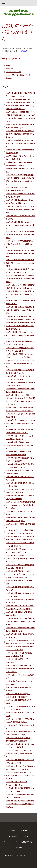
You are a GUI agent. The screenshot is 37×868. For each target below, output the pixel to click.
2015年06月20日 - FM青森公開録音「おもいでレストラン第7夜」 (20, 708)
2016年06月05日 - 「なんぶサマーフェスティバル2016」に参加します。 (20, 551)
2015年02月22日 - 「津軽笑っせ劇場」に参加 (20, 755)
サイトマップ (21, 855)
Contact (9, 78)
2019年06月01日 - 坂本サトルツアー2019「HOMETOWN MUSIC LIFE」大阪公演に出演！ (21, 254)
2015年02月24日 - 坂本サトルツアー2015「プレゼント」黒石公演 (20, 746)
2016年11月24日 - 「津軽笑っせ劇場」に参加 (21, 526)
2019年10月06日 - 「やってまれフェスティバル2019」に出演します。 (20, 189)
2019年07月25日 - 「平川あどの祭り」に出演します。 (21, 217)
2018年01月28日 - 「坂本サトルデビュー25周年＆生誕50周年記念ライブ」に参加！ (20, 364)
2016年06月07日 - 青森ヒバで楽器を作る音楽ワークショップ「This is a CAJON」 (20, 538)
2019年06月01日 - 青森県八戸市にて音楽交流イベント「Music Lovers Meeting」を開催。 (20, 263)
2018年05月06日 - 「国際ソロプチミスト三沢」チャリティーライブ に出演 (20, 356)
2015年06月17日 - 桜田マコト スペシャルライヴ (20, 714)
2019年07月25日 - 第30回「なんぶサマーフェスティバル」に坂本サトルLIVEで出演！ (20, 225)
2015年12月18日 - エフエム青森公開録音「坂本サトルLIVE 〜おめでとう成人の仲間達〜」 (20, 621)
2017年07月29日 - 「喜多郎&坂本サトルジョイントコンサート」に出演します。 (20, 409)
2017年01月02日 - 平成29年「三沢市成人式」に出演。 (20, 478)
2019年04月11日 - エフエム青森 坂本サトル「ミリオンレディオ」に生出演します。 (20, 294)
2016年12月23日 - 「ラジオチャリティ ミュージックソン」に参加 (20, 491)
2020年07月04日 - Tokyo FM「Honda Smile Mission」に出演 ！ (19, 164)
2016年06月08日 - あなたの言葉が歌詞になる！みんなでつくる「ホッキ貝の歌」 (20, 532)
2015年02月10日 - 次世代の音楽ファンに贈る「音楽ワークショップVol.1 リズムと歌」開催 (20, 776)
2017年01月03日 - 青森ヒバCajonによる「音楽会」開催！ (20, 472)
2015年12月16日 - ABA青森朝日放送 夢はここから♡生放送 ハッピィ (21, 629)
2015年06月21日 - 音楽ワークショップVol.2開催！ (19, 689)
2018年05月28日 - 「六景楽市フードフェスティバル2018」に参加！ (20, 349)
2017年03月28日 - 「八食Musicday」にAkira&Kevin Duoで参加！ (19, 437)
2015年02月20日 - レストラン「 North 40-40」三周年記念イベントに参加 (21, 768)
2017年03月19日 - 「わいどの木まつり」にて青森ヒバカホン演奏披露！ (21, 453)
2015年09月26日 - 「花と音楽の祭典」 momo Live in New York (19, 654)
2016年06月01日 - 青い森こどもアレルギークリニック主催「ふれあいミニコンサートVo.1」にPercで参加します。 (20, 574)
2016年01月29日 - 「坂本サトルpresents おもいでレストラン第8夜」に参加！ (20, 607)
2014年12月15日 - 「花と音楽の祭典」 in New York (20, 805)
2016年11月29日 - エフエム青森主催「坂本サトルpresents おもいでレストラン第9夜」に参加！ (21, 505)
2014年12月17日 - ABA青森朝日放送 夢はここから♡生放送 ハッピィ (21, 796)
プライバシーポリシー (9, 855)
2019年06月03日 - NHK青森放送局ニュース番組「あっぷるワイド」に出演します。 (20, 244)
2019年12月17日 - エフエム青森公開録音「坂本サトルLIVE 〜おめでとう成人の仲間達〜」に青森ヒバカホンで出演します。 (20, 180)
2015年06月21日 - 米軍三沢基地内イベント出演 (20, 702)
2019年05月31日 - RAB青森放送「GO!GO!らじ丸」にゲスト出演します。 (20, 271)
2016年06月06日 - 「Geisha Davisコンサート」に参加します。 (20, 544)
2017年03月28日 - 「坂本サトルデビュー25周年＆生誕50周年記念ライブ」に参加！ (20, 445)
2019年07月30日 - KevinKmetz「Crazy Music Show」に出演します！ (19, 202)
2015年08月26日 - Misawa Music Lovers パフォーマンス (20, 670)
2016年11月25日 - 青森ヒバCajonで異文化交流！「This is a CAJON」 (20, 519)
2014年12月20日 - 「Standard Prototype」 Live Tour (16, 783)
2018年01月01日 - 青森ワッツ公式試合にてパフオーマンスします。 (20, 371)
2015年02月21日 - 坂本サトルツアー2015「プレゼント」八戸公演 (20, 761)
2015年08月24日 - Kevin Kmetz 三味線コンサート (20, 677)
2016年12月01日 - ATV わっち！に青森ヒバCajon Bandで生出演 (20, 497)
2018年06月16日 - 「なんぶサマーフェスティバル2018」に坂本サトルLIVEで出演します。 (20, 335)
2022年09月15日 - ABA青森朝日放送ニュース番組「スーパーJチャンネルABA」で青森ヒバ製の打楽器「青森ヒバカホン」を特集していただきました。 (21, 104)
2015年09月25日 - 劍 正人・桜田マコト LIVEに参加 (19, 661)
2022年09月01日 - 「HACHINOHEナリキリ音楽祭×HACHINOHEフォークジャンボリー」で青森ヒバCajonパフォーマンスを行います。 (20, 117)
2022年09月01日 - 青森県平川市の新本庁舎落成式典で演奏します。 (20, 126)
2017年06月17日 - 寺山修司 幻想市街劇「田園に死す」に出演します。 (20, 431)
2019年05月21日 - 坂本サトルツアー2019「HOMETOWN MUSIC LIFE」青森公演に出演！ (21, 279)
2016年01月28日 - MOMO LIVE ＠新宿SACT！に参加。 (19, 614)
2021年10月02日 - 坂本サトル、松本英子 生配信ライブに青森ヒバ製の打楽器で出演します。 (20, 134)
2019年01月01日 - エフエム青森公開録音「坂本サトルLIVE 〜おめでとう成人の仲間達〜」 (20, 310)
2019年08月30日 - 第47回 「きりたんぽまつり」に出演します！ (20, 195)
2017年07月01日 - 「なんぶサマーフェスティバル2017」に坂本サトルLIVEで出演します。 (21, 423)
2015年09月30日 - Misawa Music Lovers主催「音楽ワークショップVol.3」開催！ (20, 642)
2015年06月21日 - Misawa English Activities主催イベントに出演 (18, 695)
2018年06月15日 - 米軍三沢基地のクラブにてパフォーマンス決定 (20, 343)
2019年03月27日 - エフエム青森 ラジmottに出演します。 (20, 302)
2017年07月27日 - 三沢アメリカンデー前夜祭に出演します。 (20, 415)
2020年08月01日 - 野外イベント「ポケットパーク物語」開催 (20, 158)
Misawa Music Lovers (14, 72)
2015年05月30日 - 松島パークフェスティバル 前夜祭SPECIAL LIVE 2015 (20, 721)
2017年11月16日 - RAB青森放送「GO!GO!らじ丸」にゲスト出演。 (21, 384)
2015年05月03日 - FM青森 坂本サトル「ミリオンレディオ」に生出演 (20, 733)
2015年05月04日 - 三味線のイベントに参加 (20, 727)
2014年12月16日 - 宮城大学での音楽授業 (20, 801)
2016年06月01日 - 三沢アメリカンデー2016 (19, 582)
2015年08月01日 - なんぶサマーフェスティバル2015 (20, 683)
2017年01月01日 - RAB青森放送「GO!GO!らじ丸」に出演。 (20, 485)
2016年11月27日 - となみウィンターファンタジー (20, 513)
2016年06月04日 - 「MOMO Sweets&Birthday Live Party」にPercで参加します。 (20, 559)
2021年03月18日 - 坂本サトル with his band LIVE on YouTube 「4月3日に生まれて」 (20, 143)
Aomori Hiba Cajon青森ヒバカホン (18, 75)
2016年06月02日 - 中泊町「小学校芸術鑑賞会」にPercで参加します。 (20, 566)
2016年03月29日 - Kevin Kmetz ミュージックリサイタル (20, 595)
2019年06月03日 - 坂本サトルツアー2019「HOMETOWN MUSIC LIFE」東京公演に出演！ (21, 235)
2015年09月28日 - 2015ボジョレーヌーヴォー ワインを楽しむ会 (20, 648)
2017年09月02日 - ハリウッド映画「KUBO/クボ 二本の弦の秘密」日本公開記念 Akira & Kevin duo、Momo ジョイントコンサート (21, 400)
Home (8, 66)
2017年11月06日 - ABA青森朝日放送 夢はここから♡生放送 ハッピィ (21, 390)
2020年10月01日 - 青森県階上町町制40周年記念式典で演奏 (20, 151)
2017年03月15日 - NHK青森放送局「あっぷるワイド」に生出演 (20, 460)
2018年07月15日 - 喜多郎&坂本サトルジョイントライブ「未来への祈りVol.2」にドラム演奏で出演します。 (21, 326)
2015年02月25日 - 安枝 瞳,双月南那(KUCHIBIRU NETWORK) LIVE (18, 739)
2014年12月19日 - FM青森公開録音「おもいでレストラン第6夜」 (20, 790)
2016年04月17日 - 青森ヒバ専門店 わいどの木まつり (20, 588)
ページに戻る (23, 51)
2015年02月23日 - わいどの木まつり (18, 750)
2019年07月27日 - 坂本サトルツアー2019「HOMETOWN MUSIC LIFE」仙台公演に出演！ (21, 209)
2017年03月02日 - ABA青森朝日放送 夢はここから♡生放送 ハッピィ (20, 466)
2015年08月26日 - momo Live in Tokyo (20, 665)
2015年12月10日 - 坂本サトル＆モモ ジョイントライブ (20, 636)
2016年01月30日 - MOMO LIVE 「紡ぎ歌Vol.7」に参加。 (20, 601)
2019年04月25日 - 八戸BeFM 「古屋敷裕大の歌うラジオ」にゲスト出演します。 (21, 287)
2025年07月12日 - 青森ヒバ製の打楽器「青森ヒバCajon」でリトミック (21, 95)
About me (9, 69)
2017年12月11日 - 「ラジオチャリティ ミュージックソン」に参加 (20, 378)
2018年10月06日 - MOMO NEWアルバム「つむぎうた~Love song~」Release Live (20, 318)
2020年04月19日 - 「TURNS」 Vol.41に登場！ (20, 170)
